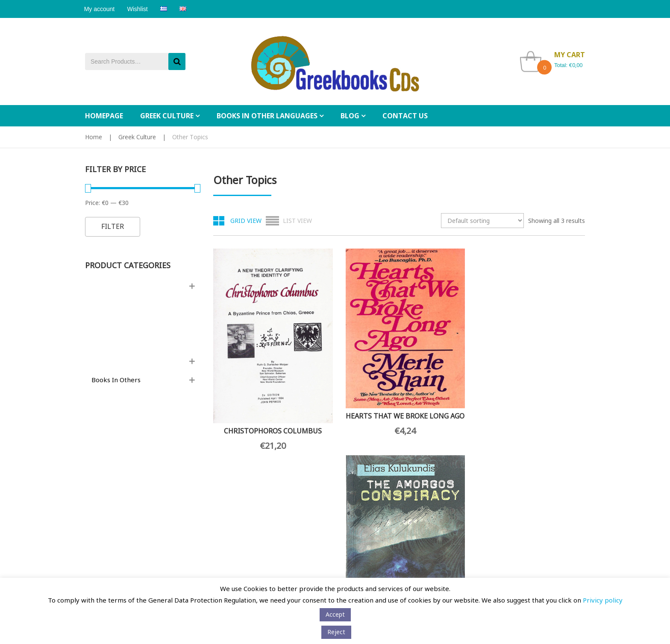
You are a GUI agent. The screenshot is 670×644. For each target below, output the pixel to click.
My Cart (353, 515)
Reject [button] (336, 632)
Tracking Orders (363, 540)
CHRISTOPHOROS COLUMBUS (255, 382)
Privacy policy (104, 515)
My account (100, 9)
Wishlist (140, 9)
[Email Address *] (258, 525)
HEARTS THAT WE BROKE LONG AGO (351, 371)
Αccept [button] (335, 614)
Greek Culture (137, 137)
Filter (113, 226)
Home (94, 137)
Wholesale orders (159, 465)
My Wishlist (357, 528)
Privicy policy (603, 600)
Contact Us (99, 466)
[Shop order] (482, 221)
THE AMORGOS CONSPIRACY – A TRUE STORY (447, 387)
